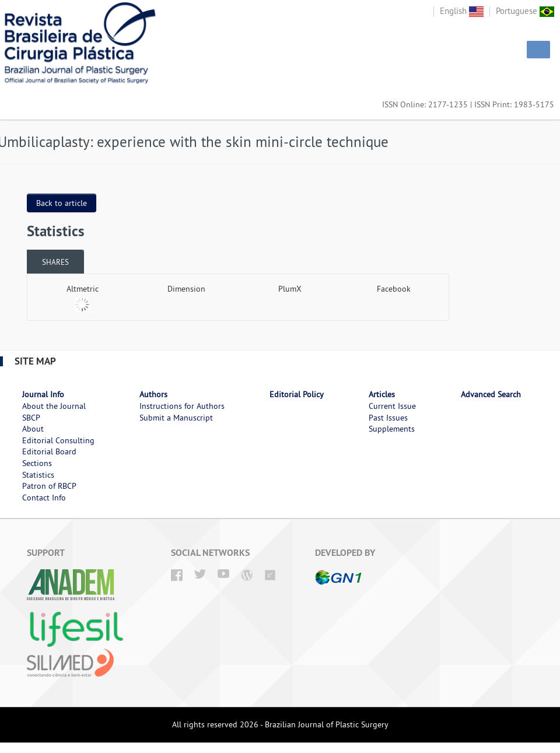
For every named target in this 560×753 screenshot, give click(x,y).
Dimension (186, 289)
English (462, 11)
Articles (382, 394)
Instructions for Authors (182, 406)
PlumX (290, 289)
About (33, 429)
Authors (153, 394)
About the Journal (54, 406)
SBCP (31, 418)
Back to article (62, 203)
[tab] (55, 262)
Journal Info (43, 394)
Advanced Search (491, 394)
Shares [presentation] (55, 262)
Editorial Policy (297, 394)
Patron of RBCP (49, 486)
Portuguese (525, 11)
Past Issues (388, 418)
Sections (37, 463)
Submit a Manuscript (176, 418)
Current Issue (392, 406)
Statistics (38, 475)
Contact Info (44, 498)
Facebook (394, 289)
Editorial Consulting (58, 440)
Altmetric (83, 289)
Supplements (392, 429)
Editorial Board (49, 451)
